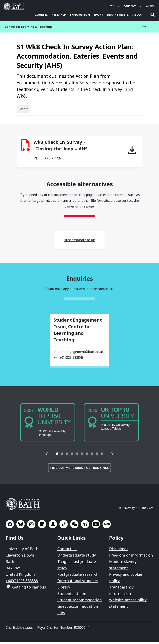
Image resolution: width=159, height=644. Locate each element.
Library (64, 589)
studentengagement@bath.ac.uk (79, 354)
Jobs (61, 615)
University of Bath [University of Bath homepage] (15, 7)
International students (78, 583)
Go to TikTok (64, 526)
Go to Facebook (10, 526)
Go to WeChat (74, 526)
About (138, 15)
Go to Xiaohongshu (107, 526)
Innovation (80, 15)
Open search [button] (153, 15)
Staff (111, 6)
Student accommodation (79, 602)
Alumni (151, 6)
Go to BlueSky (20, 526)
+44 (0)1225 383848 (69, 360)
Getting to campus (29, 589)
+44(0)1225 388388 (22, 583)
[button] (47, 456)
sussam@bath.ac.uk (80, 242)
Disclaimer (119, 551)
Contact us (67, 551)
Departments (118, 15)
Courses (41, 15)
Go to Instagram (31, 526)
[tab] (57, 456)
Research (59, 15)
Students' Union (72, 596)
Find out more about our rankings (79, 470)
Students (130, 6)
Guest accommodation (78, 608)
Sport (98, 15)
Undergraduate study (77, 557)
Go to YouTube (96, 526)
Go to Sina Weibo (85, 526)
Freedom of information (131, 557)
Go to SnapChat (53, 526)
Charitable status (19, 630)
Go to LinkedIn (42, 526)
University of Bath (24, 506)
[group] (48, 424)
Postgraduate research (78, 576)
